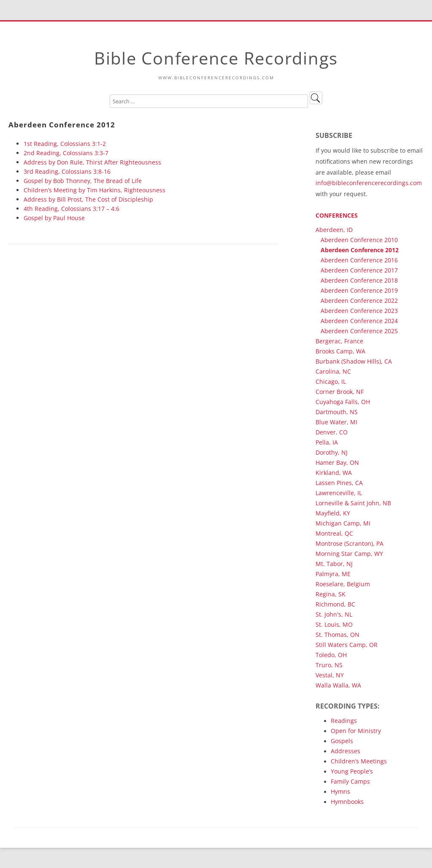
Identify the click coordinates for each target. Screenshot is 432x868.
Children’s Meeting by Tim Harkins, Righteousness (94, 190)
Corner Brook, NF (340, 392)
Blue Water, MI (336, 422)
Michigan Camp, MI (343, 523)
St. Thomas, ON (337, 635)
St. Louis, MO (334, 624)
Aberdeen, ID (334, 230)
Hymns (340, 791)
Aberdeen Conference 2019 (359, 290)
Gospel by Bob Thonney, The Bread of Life (83, 181)
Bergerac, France (339, 341)
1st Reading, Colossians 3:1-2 (65, 144)
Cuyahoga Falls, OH (343, 402)
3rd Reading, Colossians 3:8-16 (67, 171)
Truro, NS (329, 665)
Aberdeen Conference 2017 (359, 270)
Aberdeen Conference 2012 (360, 250)
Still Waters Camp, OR (347, 645)
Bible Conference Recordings (216, 58)
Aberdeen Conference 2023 (359, 311)
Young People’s (352, 771)
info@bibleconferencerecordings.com (369, 183)
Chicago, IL (331, 381)
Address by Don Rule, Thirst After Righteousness (92, 162)
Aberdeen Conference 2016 (359, 260)
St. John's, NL (334, 614)
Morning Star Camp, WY (349, 554)
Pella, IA (327, 442)
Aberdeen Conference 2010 (359, 240)
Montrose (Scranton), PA (350, 543)
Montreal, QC (334, 533)
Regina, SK (331, 594)
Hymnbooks (347, 802)
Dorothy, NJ (332, 452)
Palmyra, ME (333, 574)
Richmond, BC (335, 604)
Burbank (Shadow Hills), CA (354, 361)
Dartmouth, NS (337, 412)
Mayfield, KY (333, 513)
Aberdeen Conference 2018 (359, 280)
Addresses (346, 751)
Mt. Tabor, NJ (334, 564)
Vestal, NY (330, 675)
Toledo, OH (331, 655)
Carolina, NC (333, 371)
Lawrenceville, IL (339, 493)
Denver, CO (332, 432)
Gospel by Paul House (54, 218)
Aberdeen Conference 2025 (359, 331)
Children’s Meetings (359, 761)
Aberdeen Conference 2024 (359, 321)
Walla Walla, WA (338, 685)
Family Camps (350, 781)
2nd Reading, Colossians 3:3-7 (66, 153)
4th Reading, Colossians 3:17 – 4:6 (72, 209)
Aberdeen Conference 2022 (359, 301)
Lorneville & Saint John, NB (353, 503)
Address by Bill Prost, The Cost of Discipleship (88, 199)
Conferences (337, 215)
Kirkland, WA (334, 473)
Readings (344, 721)
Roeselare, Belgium (343, 584)
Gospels (342, 741)
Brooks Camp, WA (340, 351)
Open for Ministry (356, 731)
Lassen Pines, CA (339, 483)
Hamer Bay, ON (337, 462)
